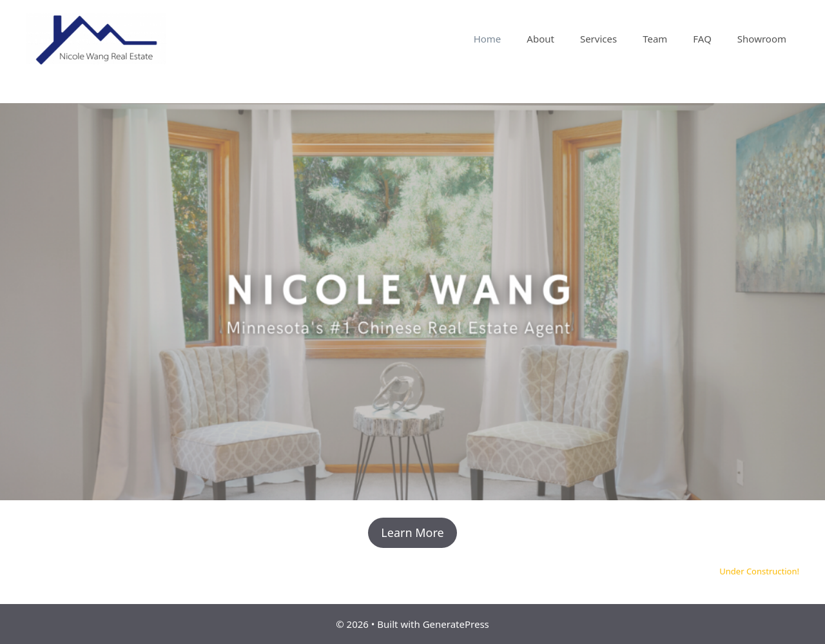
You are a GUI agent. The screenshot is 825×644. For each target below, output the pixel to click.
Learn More (412, 532)
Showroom (762, 39)
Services (598, 39)
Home (488, 39)
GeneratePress (456, 624)
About (540, 39)
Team (655, 39)
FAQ (702, 39)
